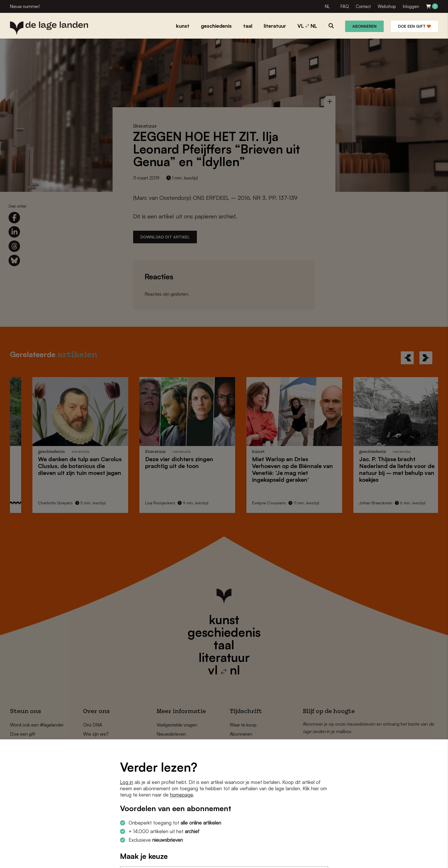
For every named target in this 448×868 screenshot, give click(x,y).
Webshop (387, 6)
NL (327, 6)
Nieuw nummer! (25, 6)
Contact (363, 6)
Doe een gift (414, 26)
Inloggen (411, 6)
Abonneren (364, 26)
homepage (181, 795)
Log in (127, 782)
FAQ (345, 6)
